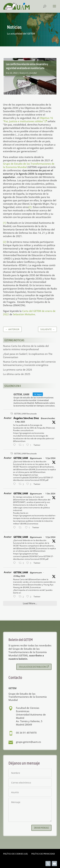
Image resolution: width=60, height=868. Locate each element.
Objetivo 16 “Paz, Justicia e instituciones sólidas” (28, 120)
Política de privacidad (43, 854)
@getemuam (36, 458)
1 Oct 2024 (50, 494)
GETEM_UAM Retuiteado (25, 414)
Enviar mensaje (41, 828)
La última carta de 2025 (17, 374)
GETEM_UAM (21, 458)
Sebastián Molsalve (24, 314)
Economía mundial (28, 73)
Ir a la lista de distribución (34, 667)
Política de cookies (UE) (16, 854)
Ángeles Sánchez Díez (26, 418)
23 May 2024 (19, 576)
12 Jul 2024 (50, 458)
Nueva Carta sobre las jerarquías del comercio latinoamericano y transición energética (29, 363)
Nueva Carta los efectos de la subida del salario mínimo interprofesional (26, 348)
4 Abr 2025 (20, 422)
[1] (5, 223)
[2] (30, 207)
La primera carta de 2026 (18, 370)
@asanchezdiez (48, 418)
